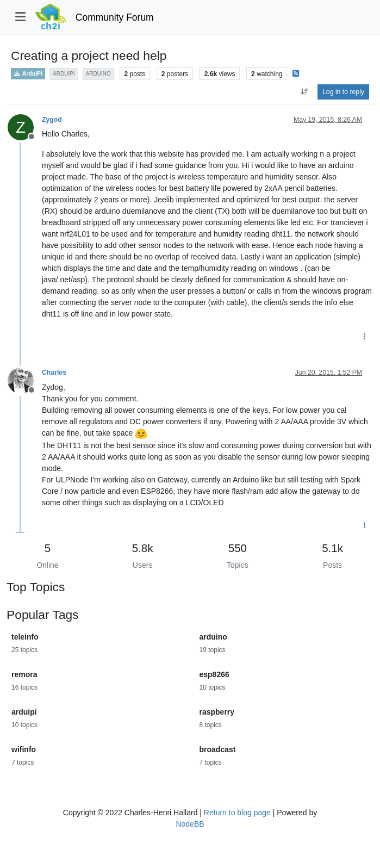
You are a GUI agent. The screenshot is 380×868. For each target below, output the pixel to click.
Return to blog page (237, 813)
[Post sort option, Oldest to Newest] (304, 92)
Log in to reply (343, 92)
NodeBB (190, 824)
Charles (54, 373)
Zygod (52, 120)
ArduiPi (28, 74)
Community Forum (115, 17)
